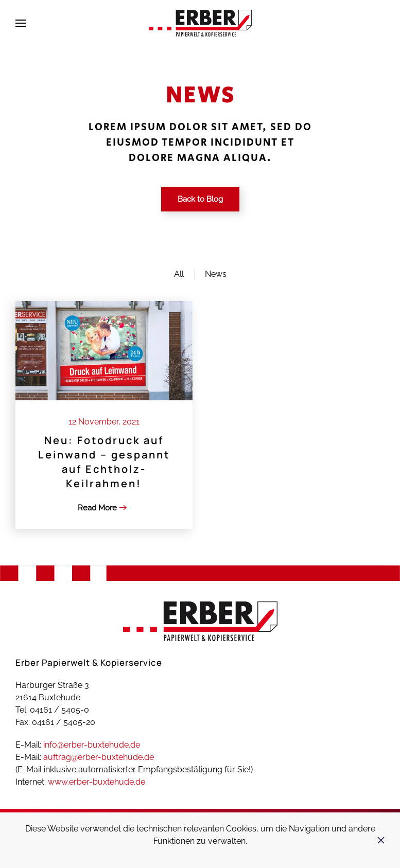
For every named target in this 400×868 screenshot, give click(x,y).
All (179, 274)
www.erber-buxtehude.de (97, 782)
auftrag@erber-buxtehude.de (99, 757)
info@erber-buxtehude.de (92, 745)
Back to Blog (200, 199)
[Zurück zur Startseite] (200, 23)
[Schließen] (381, 840)
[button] (21, 23)
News (216, 274)
